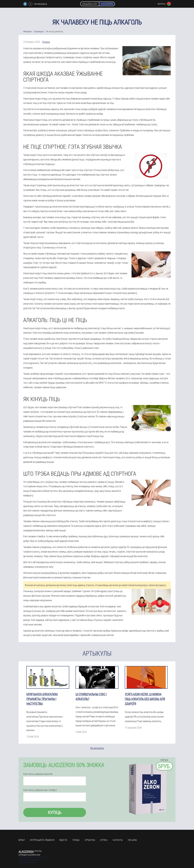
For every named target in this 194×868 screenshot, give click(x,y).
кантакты (118, 840)
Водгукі (63, 840)
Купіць (55, 812)
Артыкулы (90, 840)
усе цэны (132, 840)
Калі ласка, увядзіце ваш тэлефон (40, 790)
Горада (76, 840)
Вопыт (22, 840)
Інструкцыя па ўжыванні (42, 840)
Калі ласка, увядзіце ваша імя (38, 774)
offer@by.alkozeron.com (29, 855)
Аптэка (104, 840)
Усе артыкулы (97, 748)
